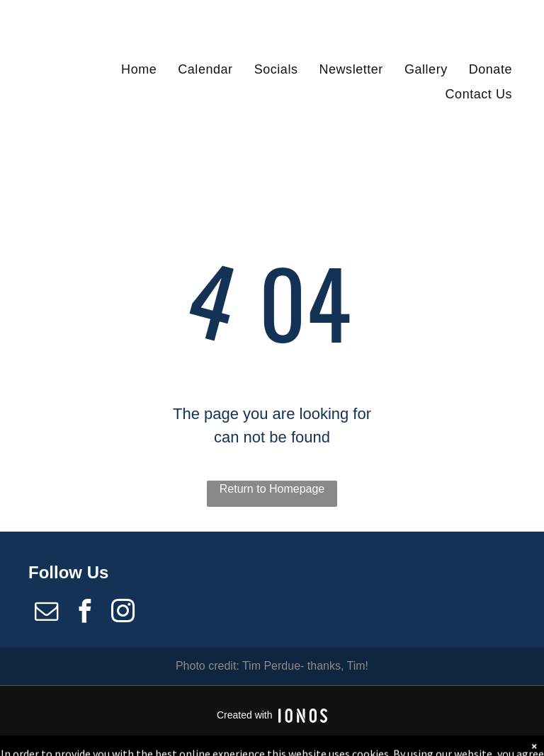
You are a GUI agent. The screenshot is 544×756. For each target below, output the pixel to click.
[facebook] (84, 613)
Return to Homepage (272, 489)
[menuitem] (139, 69)
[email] (46, 613)
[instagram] (123, 613)
